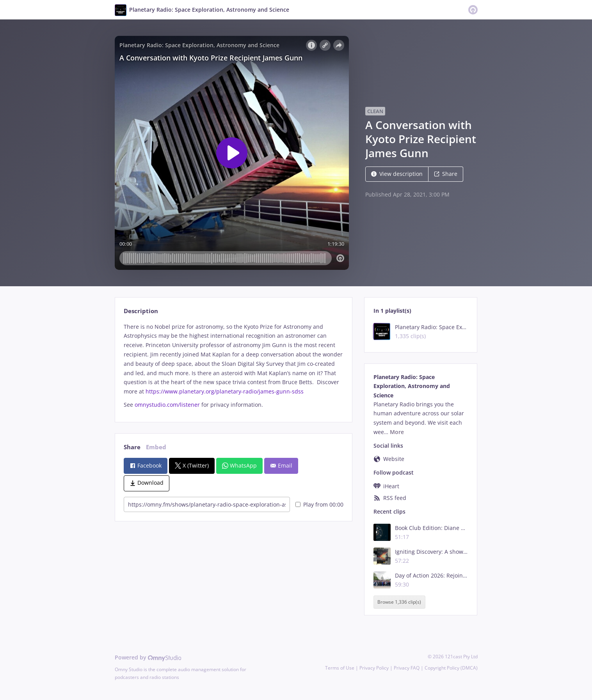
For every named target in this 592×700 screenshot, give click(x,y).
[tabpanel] (234, 366)
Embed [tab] (156, 447)
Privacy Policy (374, 668)
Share (446, 174)
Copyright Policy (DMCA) (451, 668)
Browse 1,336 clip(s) (399, 602)
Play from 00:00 (319, 504)
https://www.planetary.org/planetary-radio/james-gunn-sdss (225, 391)
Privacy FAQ (407, 668)
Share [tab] (132, 447)
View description (397, 174)
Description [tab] (141, 311)
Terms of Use (340, 668)
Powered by (148, 657)
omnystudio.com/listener (167, 405)
